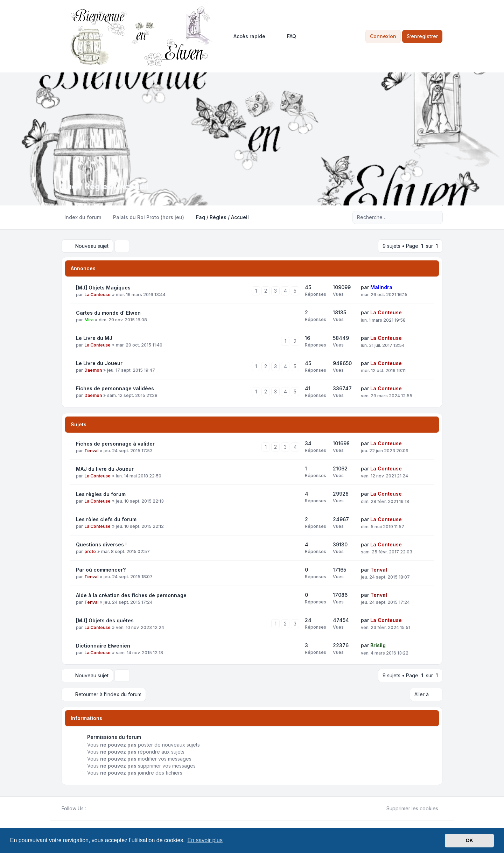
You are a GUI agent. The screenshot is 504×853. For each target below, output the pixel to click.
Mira (89, 320)
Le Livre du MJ (94, 338)
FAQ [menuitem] (287, 36)
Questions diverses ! (101, 544)
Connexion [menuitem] (383, 36)
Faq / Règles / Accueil (105, 186)
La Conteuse (97, 295)
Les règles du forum (101, 494)
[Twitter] (96, 809)
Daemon (93, 370)
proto (90, 551)
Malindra (381, 287)
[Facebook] (90, 809)
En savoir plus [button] (205, 840)
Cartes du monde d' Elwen (108, 313)
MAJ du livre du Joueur (105, 469)
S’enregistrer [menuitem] (422, 36)
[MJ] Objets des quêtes (105, 620)
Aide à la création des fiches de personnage (131, 595)
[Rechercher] (423, 217)
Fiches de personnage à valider (115, 444)
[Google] (107, 809)
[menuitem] (246, 36)
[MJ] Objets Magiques (103, 288)
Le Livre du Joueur (99, 363)
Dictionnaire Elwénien (103, 646)
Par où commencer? (101, 570)
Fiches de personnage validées (115, 388)
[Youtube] (101, 809)
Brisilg (378, 645)
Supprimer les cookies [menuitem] (408, 809)
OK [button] (469, 840)
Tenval (91, 451)
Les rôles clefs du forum (106, 519)
